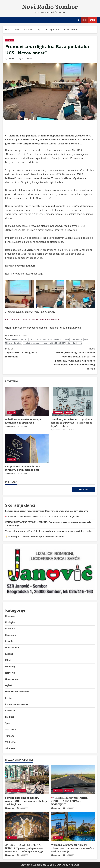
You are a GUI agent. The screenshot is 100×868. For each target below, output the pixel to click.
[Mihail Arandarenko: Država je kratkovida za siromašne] (27, 401)
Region (9, 698)
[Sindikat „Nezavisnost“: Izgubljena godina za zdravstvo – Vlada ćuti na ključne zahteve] (73, 401)
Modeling (10, 667)
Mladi (8, 660)
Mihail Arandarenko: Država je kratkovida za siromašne (23, 421)
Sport (8, 723)
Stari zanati (11, 729)
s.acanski (57, 430)
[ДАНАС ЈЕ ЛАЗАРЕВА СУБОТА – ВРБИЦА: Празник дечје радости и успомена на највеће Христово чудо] (27, 827)
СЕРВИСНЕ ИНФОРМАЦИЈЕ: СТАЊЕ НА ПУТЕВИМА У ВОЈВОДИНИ (42, 517)
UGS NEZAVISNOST (57, 343)
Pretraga (11, 482)
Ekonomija (11, 635)
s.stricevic (12, 59)
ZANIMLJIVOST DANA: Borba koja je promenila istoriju (35, 537)
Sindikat (10, 40)
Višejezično (11, 742)
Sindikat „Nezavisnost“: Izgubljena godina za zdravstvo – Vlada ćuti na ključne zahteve (72, 423)
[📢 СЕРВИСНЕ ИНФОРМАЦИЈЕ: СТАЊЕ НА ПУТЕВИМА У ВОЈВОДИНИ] (73, 780)
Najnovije (58, 412)
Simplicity (18, 343)
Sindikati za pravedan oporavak (36, 343)
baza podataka (36, 339)
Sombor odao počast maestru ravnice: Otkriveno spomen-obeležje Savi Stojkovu (47, 511)
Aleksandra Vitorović (20, 339)
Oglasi (8, 685)
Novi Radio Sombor (50, 7)
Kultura (9, 654)
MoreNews (60, 865)
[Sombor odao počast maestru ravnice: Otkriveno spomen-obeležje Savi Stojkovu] (27, 780)
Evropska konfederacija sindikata (56, 339)
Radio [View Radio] (88, 20)
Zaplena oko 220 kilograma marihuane (28, 352)
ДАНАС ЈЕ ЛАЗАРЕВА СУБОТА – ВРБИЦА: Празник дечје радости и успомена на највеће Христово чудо (24, 848)
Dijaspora (10, 616)
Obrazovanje (12, 679)
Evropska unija (76, 339)
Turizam (10, 736)
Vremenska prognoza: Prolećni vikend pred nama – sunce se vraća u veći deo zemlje (48, 531)
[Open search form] (78, 20)
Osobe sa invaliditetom (17, 692)
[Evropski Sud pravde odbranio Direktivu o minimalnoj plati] (27, 448)
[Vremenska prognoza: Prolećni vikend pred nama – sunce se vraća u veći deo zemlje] (73, 827)
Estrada (9, 641)
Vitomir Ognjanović (74, 343)
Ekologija (10, 622)
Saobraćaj (10, 711)
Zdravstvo (10, 748)
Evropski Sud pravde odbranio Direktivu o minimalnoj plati (23, 468)
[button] (5, 20)
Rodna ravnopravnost (17, 704)
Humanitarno (12, 648)
